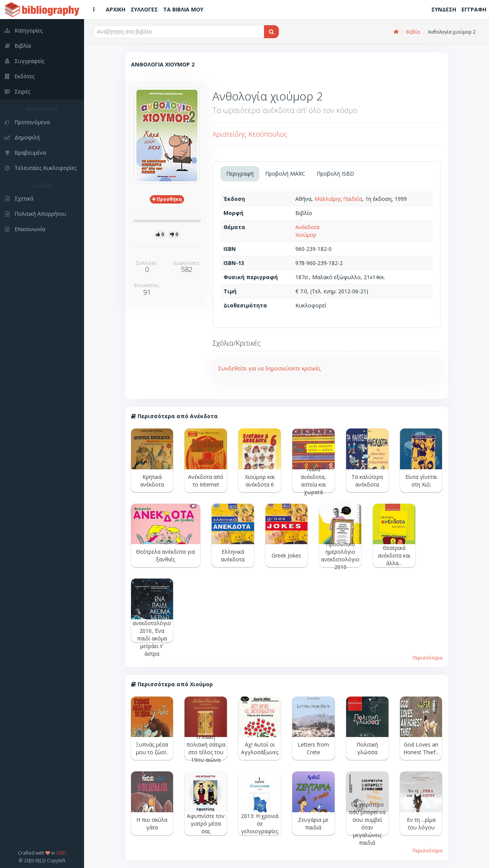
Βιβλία (413, 32)
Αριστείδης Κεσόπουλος (250, 134)
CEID (61, 853)
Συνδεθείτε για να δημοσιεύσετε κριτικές (269, 368)
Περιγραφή (240, 174)
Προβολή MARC (285, 174)
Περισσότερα (427, 658)
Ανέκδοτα (307, 227)
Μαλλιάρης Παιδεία (338, 199)
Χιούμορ (306, 235)
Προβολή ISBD (335, 174)
